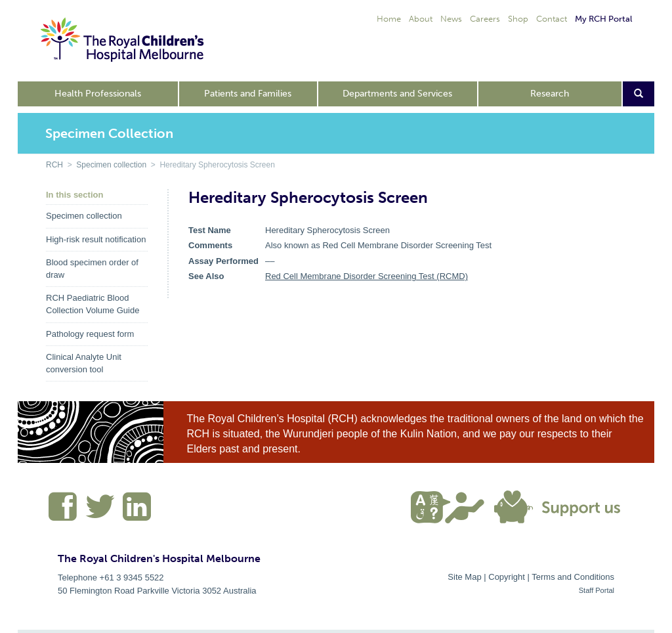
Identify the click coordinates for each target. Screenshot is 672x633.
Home (389, 19)
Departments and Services (397, 94)
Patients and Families (248, 94)
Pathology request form (90, 334)
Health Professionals (98, 94)
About (421, 19)
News (451, 19)
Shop (518, 19)
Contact (552, 19)
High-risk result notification (96, 239)
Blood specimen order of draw (92, 269)
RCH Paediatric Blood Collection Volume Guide (93, 304)
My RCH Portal (603, 19)
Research (550, 94)
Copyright (507, 577)
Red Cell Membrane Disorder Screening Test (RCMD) (367, 276)
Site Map (464, 577)
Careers (485, 19)
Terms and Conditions (573, 577)
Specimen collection (111, 165)
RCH (54, 165)
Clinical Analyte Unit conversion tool (84, 363)
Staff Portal (597, 590)
